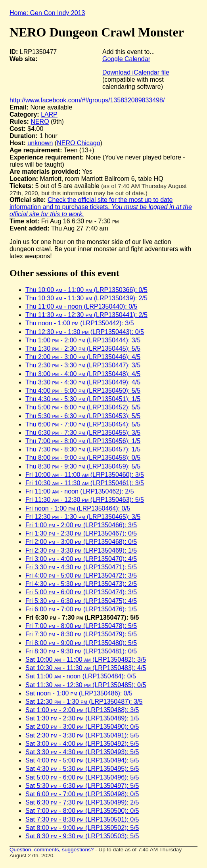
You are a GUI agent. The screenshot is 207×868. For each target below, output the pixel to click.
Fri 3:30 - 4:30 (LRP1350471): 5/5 (81, 567)
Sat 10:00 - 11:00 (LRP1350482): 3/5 (86, 660)
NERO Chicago (78, 143)
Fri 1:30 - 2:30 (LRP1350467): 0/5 (81, 533)
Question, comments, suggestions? (52, 850)
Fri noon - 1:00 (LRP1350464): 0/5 (78, 508)
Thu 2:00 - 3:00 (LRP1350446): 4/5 (83, 357)
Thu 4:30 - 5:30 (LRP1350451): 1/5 (83, 399)
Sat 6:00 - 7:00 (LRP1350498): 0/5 (82, 794)
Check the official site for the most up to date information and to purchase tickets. (101, 207)
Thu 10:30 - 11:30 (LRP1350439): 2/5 (86, 298)
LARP (49, 114)
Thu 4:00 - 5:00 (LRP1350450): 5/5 (83, 391)
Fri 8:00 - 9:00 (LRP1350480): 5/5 (81, 643)
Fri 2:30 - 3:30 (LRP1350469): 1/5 (81, 550)
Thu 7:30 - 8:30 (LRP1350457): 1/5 (83, 449)
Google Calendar (126, 59)
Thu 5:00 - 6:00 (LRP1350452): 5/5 (83, 407)
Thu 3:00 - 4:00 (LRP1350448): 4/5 (83, 374)
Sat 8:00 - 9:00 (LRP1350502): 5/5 (82, 828)
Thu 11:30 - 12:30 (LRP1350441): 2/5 (86, 315)
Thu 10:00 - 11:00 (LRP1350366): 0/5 (86, 290)
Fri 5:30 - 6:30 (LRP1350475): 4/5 (81, 601)
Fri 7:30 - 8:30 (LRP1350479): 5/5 (81, 634)
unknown (40, 143)
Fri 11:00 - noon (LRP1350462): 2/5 (80, 491)
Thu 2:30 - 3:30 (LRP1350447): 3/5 (83, 365)
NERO (40, 122)
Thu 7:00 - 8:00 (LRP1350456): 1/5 (83, 441)
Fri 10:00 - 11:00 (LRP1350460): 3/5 (85, 475)
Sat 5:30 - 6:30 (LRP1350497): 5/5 (82, 786)
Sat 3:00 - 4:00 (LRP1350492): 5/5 (82, 744)
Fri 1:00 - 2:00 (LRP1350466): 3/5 (81, 525)
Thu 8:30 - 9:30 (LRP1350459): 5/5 (83, 466)
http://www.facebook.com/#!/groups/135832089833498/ (87, 100)
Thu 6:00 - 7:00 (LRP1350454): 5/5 (83, 424)
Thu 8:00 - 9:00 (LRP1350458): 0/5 (83, 458)
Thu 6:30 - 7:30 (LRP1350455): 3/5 (83, 433)
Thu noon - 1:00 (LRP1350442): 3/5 (80, 323)
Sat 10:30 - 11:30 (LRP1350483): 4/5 (86, 668)
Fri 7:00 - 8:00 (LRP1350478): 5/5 (81, 626)
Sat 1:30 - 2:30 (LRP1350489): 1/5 (82, 718)
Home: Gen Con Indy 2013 (47, 13)
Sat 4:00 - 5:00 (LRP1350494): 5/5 (82, 760)
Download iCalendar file (136, 72)
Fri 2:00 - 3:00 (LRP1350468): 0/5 (81, 542)
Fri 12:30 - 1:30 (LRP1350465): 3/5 (83, 517)
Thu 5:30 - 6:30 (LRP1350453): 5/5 (83, 416)
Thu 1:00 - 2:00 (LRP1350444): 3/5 (83, 340)
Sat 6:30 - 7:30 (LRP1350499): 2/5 (82, 802)
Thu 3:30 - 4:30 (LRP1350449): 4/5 (83, 382)
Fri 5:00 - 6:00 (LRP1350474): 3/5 (81, 592)
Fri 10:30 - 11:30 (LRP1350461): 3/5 (85, 483)
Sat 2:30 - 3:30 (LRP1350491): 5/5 (82, 735)
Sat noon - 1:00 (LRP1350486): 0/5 (79, 693)
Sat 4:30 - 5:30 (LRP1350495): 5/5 (82, 769)
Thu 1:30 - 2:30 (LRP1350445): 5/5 (83, 349)
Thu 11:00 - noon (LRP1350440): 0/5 (81, 306)
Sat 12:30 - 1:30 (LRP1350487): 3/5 (84, 702)
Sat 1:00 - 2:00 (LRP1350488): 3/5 (82, 710)
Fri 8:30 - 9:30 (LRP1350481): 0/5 (81, 651)
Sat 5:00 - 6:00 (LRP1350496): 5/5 (82, 777)
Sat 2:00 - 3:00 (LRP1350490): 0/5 (82, 727)
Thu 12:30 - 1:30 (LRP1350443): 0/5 (85, 332)
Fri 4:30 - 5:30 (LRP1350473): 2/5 (81, 584)
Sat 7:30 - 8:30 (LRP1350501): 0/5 (82, 819)
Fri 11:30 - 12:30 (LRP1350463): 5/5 (85, 500)
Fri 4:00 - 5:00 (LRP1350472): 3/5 (81, 575)
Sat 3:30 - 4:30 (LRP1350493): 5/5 (82, 752)
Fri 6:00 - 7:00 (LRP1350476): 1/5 (81, 609)
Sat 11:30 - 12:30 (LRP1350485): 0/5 (86, 685)
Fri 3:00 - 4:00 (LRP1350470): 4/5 (81, 559)
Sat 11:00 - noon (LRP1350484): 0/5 (81, 676)
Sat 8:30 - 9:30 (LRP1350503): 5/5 (82, 836)
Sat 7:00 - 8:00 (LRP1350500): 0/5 (82, 811)
